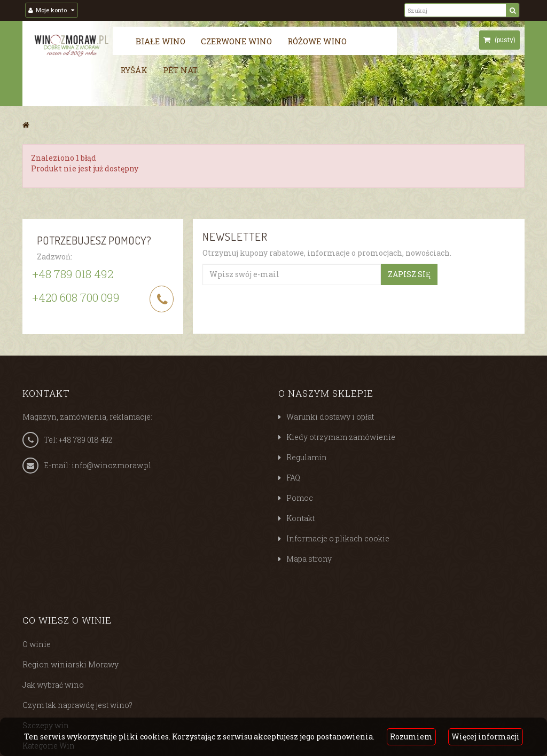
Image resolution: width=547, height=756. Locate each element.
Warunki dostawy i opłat (330, 417)
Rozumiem (411, 737)
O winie (37, 644)
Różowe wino (317, 41)
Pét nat (180, 70)
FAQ (293, 478)
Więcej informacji (486, 737)
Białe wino (161, 41)
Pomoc (300, 498)
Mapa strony (309, 559)
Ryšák (134, 70)
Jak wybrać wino (53, 685)
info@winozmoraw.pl (111, 465)
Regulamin (307, 457)
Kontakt (300, 518)
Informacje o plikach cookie (338, 538)
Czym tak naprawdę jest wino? (77, 705)
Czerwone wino (236, 41)
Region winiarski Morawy (71, 664)
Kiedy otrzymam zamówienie (341, 437)
